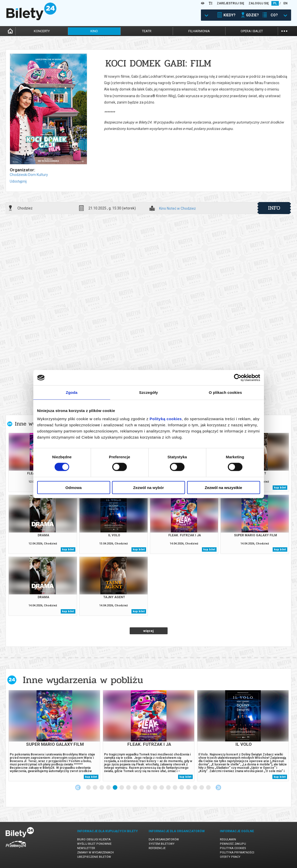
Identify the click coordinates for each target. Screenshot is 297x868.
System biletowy (162, 844)
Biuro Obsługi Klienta (94, 839)
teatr (147, 31)
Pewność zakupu (233, 844)
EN (285, 3)
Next (218, 787)
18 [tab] (202, 788)
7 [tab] (129, 788)
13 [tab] (169, 788)
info (274, 208)
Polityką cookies (166, 419)
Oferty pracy (230, 857)
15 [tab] (182, 788)
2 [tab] (95, 788)
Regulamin (228, 839)
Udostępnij (18, 181)
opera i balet (252, 31)
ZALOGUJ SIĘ (259, 3)
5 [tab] (115, 788)
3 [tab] (102, 788)
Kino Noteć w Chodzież (177, 209)
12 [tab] (162, 788)
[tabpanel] (54, 736)
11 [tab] (155, 788)
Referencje (157, 848)
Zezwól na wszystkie (223, 487)
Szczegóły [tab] (148, 392)
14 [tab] (175, 788)
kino (94, 31)
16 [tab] (189, 788)
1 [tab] (89, 788)
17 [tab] (195, 788)
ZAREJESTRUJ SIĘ (231, 3)
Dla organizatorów (164, 839)
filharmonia (199, 31)
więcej (148, 631)
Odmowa (73, 487)
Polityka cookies (233, 848)
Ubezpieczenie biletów (94, 857)
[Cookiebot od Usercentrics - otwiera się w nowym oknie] (238, 378)
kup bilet (280, 488)
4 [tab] (109, 788)
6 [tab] (122, 788)
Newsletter (86, 848)
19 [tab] (209, 788)
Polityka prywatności (237, 853)
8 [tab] (135, 788)
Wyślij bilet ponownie (94, 844)
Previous (78, 787)
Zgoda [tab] (72, 392)
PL (275, 3)
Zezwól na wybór (148, 487)
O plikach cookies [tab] (225, 392)
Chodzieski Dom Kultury (29, 175)
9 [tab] (142, 788)
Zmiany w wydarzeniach (95, 853)
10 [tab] (149, 788)
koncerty (42, 31)
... (284, 31)
